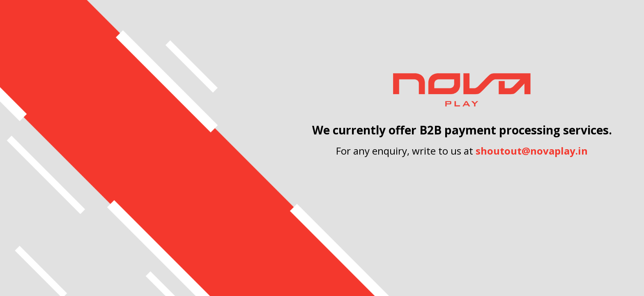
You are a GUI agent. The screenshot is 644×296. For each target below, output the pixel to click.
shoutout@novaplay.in (532, 151)
